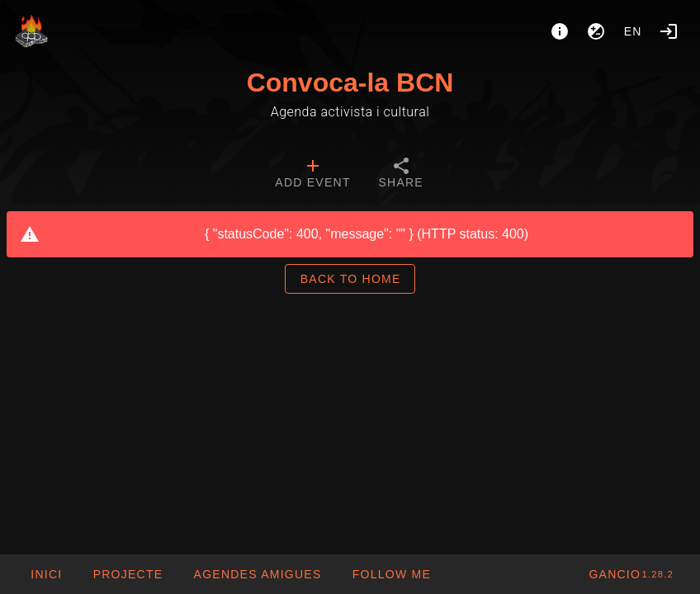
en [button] (633, 31)
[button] (257, 574)
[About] (560, 31)
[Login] (669, 31)
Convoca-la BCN (350, 82)
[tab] (312, 175)
